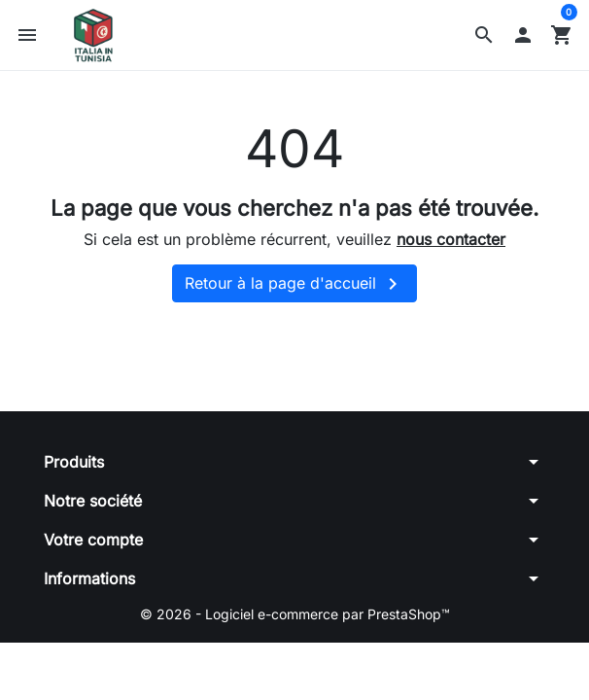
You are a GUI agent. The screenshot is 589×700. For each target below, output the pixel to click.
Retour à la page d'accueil (294, 284)
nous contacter (451, 239)
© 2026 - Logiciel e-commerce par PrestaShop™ (295, 614)
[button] (484, 35)
